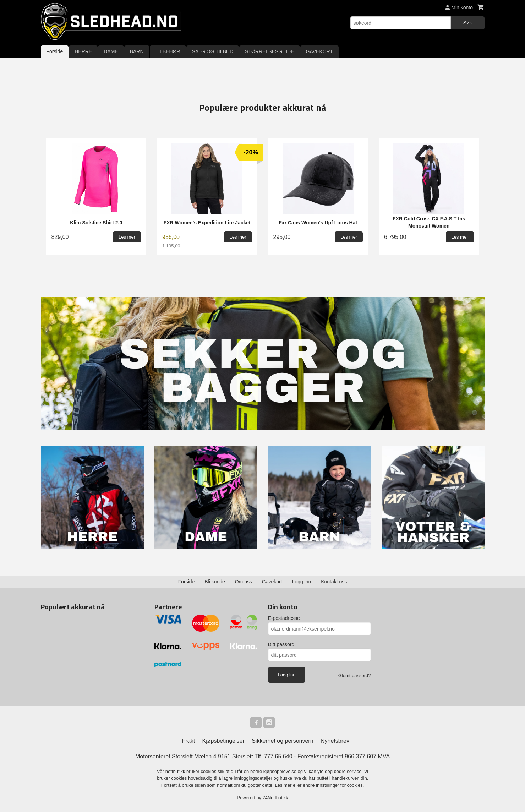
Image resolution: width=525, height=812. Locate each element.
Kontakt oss (334, 582)
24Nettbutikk (275, 798)
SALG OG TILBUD (213, 51)
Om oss (244, 582)
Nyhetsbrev (335, 741)
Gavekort (272, 582)
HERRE (83, 51)
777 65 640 (278, 756)
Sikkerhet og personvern (282, 741)
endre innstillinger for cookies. (333, 785)
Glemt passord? (355, 675)
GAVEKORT (320, 51)
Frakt (188, 741)
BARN (137, 51)
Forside (55, 51)
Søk (468, 23)
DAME (111, 51)
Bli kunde (215, 582)
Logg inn (302, 582)
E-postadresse (284, 618)
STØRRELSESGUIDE (269, 51)
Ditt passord (281, 644)
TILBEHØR (168, 51)
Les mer (284, 785)
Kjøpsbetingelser (223, 741)
